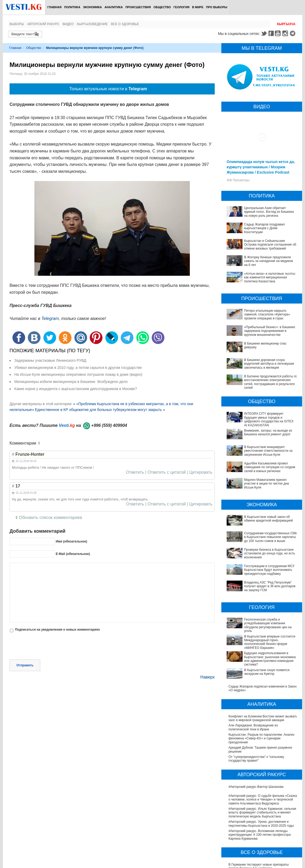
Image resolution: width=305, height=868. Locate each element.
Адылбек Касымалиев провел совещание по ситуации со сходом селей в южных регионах (270, 467)
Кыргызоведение (92, 24)
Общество (162, 7)
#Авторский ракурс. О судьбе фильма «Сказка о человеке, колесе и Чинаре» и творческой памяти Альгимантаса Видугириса (263, 752)
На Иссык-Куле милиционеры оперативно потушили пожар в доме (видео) (78, 374)
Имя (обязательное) (71, 541)
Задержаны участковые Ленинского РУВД (50, 360)
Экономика (92, 7)
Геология (181, 7)
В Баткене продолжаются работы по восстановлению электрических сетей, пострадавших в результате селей (271, 382)
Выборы (17, 24)
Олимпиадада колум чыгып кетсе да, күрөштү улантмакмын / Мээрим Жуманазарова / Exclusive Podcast (261, 167)
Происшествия (138, 7)
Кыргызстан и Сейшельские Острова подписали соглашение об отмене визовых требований (270, 245)
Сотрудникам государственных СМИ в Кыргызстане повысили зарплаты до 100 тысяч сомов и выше (263, 530)
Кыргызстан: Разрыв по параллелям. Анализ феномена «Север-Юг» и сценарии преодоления (261, 691)
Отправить (25, 665)
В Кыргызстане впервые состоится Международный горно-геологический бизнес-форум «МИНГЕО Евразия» (263, 608)
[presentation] (50, 647)
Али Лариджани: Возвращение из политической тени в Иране (253, 680)
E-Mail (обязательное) (73, 554)
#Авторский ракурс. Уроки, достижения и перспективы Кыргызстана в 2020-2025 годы (261, 776)
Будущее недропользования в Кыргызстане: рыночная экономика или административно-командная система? (261, 621)
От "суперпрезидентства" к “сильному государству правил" (256, 712)
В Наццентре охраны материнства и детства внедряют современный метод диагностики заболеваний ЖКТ (261, 831)
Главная (54, 7)
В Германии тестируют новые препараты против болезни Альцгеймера (259, 819)
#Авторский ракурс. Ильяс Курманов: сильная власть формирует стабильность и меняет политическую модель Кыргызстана (262, 765)
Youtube (279, 33)
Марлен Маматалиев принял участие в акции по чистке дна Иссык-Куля (266, 484)
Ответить (135, 472)
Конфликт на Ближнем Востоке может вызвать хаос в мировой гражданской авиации (263, 671)
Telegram (293, 33)
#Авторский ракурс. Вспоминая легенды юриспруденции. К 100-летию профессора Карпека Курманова (260, 788)
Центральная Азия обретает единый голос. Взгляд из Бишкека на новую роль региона (269, 212)
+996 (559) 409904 (109, 425)
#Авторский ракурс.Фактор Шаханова (256, 740)
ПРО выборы (217, 7)
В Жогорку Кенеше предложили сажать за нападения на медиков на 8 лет (268, 261)
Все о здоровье (125, 24)
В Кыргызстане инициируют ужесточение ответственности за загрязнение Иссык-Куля (268, 451)
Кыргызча (286, 24)
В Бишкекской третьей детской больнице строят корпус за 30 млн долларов (259, 851)
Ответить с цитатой (167, 472)
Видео (68, 24)
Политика (72, 7)
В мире (198, 7)
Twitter (264, 33)
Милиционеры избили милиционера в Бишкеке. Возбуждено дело (71, 382)
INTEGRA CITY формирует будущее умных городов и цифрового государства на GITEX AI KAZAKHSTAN (269, 419)
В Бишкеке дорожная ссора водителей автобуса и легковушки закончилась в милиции (269, 364)
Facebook (271, 33)
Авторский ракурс (43, 24)
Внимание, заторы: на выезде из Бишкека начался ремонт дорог (268, 432)
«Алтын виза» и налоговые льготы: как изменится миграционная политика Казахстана (270, 277)
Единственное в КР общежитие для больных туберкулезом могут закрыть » (100, 410)
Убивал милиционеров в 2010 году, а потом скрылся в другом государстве (78, 368)
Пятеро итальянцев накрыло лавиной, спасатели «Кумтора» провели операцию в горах (267, 315)
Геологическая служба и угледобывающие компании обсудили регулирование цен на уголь (260, 595)
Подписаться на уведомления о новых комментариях (57, 630)
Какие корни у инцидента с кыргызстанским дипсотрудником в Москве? (76, 389)
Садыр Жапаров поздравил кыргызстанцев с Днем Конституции (264, 228)
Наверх (208, 677)
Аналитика (114, 7)
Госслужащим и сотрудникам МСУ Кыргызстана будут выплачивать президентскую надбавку (254, 552)
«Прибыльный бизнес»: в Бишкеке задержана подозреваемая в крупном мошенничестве (270, 331)
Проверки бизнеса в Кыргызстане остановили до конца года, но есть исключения (262, 541)
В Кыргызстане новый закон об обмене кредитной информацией (257, 519)
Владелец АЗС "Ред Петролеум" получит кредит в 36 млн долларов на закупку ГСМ (260, 563)
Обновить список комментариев (51, 517)
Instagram (286, 33)
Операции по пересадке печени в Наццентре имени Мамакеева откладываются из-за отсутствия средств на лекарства (262, 862)
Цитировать (201, 472)
